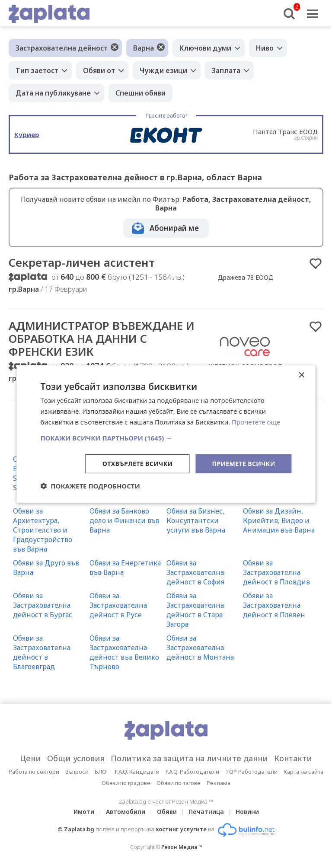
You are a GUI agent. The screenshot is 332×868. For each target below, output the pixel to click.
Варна (144, 48)
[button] (166, 437)
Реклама (219, 783)
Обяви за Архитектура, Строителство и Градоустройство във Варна (43, 530)
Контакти (293, 758)
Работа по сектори (34, 772)
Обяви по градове (126, 783)
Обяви (167, 812)
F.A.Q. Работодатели (192, 772)
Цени (30, 758)
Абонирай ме (174, 228)
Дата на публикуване (53, 93)
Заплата (226, 70)
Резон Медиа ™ (182, 847)
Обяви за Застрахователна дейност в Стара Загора (195, 610)
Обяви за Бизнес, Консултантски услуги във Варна (196, 520)
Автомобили (126, 812)
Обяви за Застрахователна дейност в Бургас (43, 605)
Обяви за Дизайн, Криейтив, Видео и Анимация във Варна (279, 520)
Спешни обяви (140, 93)
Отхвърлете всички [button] (138, 463)
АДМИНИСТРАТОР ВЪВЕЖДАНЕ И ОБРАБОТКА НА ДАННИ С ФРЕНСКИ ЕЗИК (102, 338)
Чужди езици (163, 70)
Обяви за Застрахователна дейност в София (195, 572)
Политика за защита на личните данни (189, 758)
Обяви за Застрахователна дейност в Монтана (200, 648)
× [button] (302, 375)
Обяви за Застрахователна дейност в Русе (118, 605)
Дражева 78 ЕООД (246, 277)
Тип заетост (37, 70)
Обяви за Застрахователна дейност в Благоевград (42, 652)
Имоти (84, 812)
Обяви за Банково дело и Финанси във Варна (124, 520)
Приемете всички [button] (243, 463)
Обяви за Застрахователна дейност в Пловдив (276, 572)
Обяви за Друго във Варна (46, 568)
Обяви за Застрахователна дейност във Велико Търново (124, 652)
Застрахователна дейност (62, 48)
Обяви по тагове (179, 783)
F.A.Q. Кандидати (137, 772)
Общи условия (76, 758)
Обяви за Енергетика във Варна (125, 568)
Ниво (265, 48)
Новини (247, 812)
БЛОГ (102, 772)
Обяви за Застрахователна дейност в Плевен (274, 605)
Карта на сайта (303, 772)
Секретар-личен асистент (82, 262)
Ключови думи (205, 48)
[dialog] (166, 434)
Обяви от (99, 70)
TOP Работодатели (251, 772)
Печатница (206, 812)
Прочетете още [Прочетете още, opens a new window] (256, 422)
